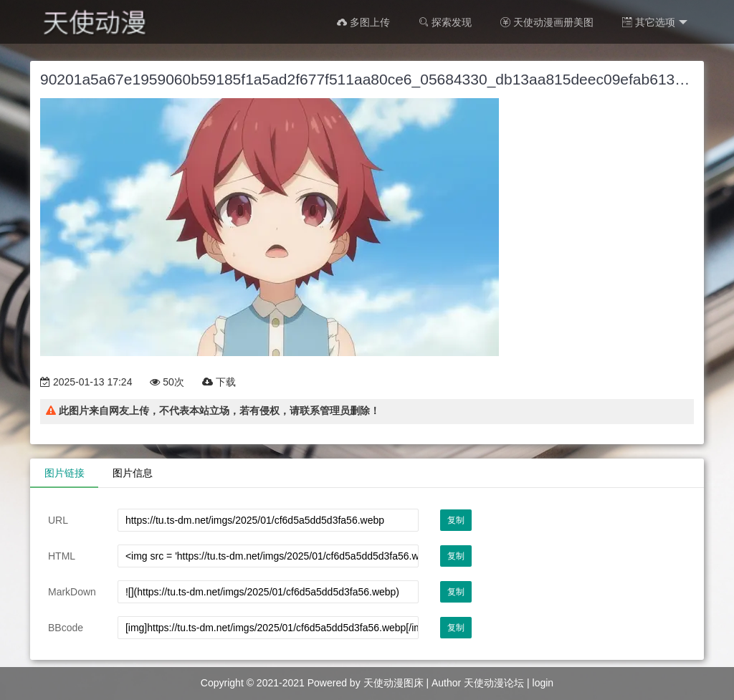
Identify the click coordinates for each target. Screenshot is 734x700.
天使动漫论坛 (494, 683)
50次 (167, 382)
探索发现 (445, 22)
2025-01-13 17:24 (86, 382)
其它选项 (655, 23)
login (543, 683)
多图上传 (363, 22)
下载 (219, 382)
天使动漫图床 (394, 683)
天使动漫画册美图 (547, 22)
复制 (456, 520)
